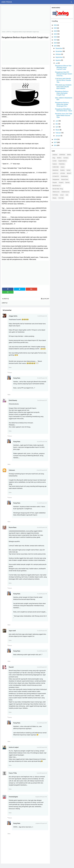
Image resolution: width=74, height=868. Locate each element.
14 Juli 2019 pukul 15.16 (42, 631)
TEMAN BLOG (65, 192)
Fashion (55, 164)
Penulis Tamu (65, 179)
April (57, 127)
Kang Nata (17, 378)
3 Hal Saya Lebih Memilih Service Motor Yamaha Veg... (63, 80)
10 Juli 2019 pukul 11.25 (42, 378)
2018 (55, 139)
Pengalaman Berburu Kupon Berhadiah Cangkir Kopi (62, 93)
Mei (57, 124)
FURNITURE (56, 167)
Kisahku (62, 170)
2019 (55, 46)
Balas (10, 367)
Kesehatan (55, 170)
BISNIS (69, 155)
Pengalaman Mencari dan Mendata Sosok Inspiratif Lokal (63, 67)
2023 (56, 34)
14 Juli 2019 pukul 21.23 (42, 651)
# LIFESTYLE (6, 299)
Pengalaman (56, 179)
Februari (58, 133)
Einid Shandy (13, 400)
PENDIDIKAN (64, 176)
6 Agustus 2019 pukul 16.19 (41, 823)
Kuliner (69, 170)
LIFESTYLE (55, 173)
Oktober (58, 54)
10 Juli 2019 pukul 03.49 (42, 470)
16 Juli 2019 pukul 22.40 (42, 773)
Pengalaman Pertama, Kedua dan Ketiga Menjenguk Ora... (62, 104)
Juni (57, 121)
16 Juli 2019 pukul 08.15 (42, 723)
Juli (57, 63)
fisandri (11, 667)
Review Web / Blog (58, 189)
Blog (54, 158)
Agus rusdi (12, 631)
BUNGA (59, 158)
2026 (56, 25)
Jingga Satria (13, 316)
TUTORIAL (55, 195)
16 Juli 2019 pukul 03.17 (42, 667)
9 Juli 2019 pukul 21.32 (42, 316)
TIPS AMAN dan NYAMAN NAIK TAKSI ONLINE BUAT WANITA (63, 87)
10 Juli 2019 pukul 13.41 (42, 503)
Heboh (63, 167)
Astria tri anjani (14, 747)
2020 (56, 43)
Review (67, 183)
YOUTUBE (61, 198)
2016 (55, 145)
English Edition (63, 161)
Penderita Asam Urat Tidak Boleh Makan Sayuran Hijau (64, 115)
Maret (58, 130)
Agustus (58, 60)
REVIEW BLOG (57, 186)
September (59, 57)
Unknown (12, 470)
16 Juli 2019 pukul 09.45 (42, 747)
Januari (58, 136)
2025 (56, 28)
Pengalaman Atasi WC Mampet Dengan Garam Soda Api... (64, 74)
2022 (55, 37)
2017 (55, 142)
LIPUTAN (63, 173)
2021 (55, 40)
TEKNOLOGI (56, 192)
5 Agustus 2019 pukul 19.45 (41, 797)
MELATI (69, 173)
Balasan (10, 373)
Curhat (55, 161)
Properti (61, 183)
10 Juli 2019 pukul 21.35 (42, 527)
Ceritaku (66, 158)
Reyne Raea (13, 527)
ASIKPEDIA (62, 155)
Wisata (54, 198)
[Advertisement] (25, 18)
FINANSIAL (62, 164)
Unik (67, 195)
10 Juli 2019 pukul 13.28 (42, 442)
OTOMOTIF (56, 176)
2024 (56, 31)
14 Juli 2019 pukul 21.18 (42, 594)
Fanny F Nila (13, 773)
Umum (62, 195)
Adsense (55, 155)
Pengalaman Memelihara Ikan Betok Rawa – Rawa (64, 110)
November (59, 51)
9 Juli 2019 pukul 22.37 (42, 400)
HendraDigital (13, 797)
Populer (55, 183)
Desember (59, 48)
